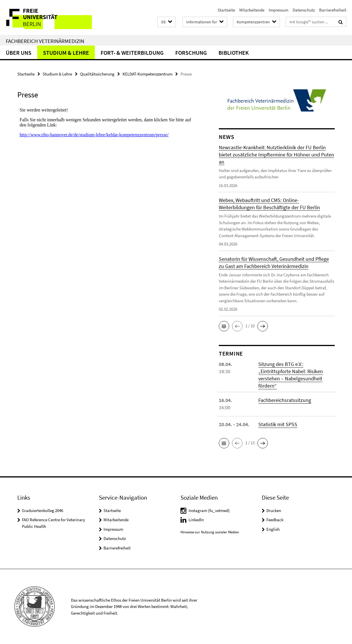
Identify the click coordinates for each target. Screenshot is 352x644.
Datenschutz (304, 10)
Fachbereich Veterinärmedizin (45, 41)
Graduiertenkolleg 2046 (43, 510)
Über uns (19, 53)
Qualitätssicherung (97, 74)
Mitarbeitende (252, 10)
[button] (167, 22)
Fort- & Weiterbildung (132, 53)
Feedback (275, 520)
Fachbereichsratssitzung (285, 400)
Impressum (278, 10)
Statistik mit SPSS (278, 424)
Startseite (226, 10)
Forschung (191, 53)
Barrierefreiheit (333, 10)
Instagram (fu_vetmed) (209, 510)
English (273, 529)
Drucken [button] (274, 510)
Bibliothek (234, 53)
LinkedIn (196, 520)
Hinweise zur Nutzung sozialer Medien (210, 532)
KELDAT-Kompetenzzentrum (147, 74)
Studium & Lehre (66, 53)
